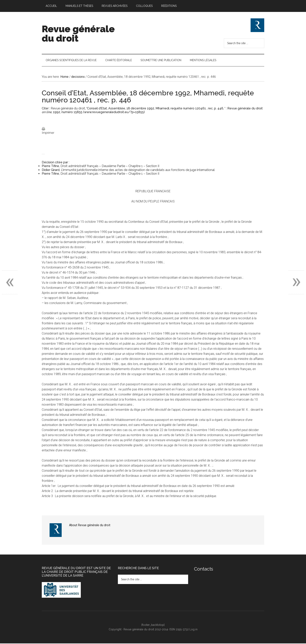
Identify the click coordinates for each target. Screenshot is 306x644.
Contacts (204, 569)
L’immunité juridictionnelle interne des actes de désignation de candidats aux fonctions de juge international (138, 170)
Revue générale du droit (78, 34)
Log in (193, 630)
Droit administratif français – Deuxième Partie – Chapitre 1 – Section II (110, 167)
